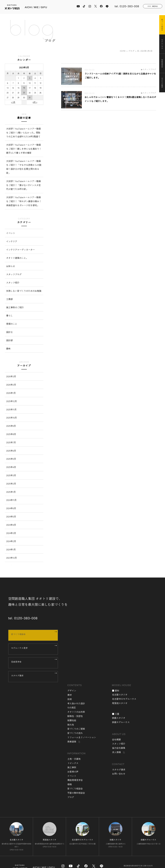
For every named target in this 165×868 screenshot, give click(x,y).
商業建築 (72, 741)
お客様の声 (73, 772)
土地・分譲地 (74, 759)
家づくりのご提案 (76, 729)
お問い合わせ (119, 774)
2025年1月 (11, 492)
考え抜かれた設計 (76, 703)
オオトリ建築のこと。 (17, 258)
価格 (70, 784)
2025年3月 (11, 475)
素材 (70, 695)
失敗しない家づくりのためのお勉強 (24, 291)
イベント (11, 233)
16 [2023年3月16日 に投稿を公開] (24, 88)
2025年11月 (11, 409)
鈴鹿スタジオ (119, 718)
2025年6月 (11, 451)
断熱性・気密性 (75, 716)
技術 (70, 699)
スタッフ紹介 (13, 282)
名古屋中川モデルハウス (124, 699)
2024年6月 (11, 508)
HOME (123, 51)
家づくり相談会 (32, 635)
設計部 (9, 340)
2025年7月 (11, 442)
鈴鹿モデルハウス (121, 722)
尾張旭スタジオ (120, 703)
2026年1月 (11, 393)
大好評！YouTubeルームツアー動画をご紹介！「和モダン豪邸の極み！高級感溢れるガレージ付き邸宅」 (24, 201)
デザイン (72, 691)
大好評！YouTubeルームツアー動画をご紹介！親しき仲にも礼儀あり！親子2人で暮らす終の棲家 (24, 149)
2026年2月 (11, 385)
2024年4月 (11, 525)
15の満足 (72, 707)
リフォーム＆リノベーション (82, 737)
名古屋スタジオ (120, 695)
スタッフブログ (14, 274)
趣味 (8, 348)
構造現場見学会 (75, 780)
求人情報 (116, 752)
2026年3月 (11, 376)
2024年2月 (11, 541)
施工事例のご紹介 (15, 307)
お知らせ (11, 266)
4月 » (35, 102)
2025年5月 (11, 459)
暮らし (9, 315)
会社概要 (116, 739)
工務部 (9, 299)
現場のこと (12, 324)
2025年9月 (11, 426)
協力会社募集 (119, 748)
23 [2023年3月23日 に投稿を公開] (24, 92)
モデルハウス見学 (32, 649)
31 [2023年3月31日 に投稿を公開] (30, 97)
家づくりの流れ (75, 733)
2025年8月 (11, 434)
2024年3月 (11, 533)
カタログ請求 (32, 676)
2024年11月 (11, 500)
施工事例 (72, 767)
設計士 (9, 332)
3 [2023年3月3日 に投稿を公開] (30, 78)
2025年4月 (11, 467)
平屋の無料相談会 (76, 793)
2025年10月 (12, 418)
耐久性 (71, 725)
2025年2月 (11, 484)
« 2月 (13, 102)
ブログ (131, 51)
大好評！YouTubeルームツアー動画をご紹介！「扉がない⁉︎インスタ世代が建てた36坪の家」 (24, 185)
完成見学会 (32, 663)
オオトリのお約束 (76, 712)
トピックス (73, 763)
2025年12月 (12, 401)
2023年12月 (12, 558)
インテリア (12, 241)
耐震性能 (72, 720)
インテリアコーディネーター (20, 250)
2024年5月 (11, 516)
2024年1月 (11, 549)
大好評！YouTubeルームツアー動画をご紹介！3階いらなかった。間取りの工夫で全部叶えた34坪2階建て (24, 133)
